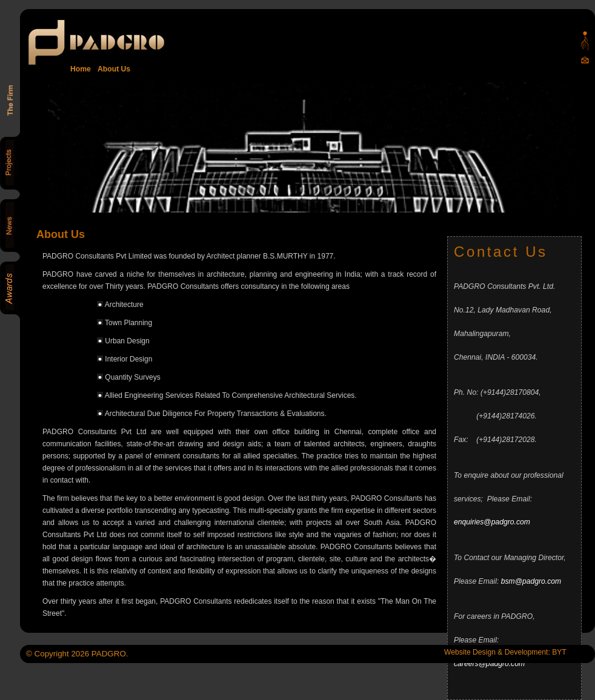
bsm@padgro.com (531, 581)
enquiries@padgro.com (492, 522)
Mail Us (585, 60)
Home (81, 69)
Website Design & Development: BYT (505, 652)
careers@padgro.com (489, 664)
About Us (112, 69)
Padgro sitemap (585, 41)
